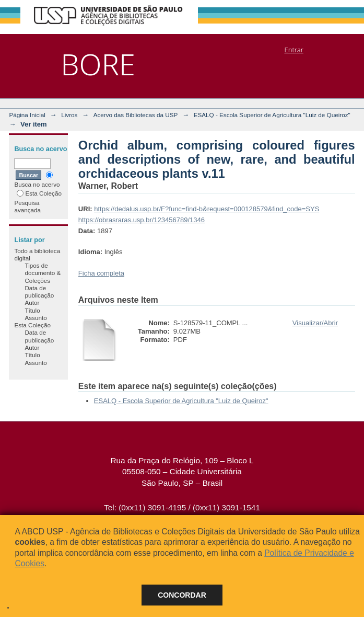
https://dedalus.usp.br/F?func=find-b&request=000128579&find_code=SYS (207, 209)
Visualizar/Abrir (315, 323)
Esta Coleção (39, 193)
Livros (69, 115)
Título (32, 310)
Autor (32, 302)
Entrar (293, 50)
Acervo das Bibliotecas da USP (136, 115)
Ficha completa (101, 273)
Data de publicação (39, 292)
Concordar (182, 595)
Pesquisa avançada (27, 206)
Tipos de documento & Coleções (43, 273)
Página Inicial (27, 115)
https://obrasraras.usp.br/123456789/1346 (142, 220)
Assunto (36, 318)
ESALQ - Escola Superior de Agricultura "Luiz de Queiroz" (272, 115)
